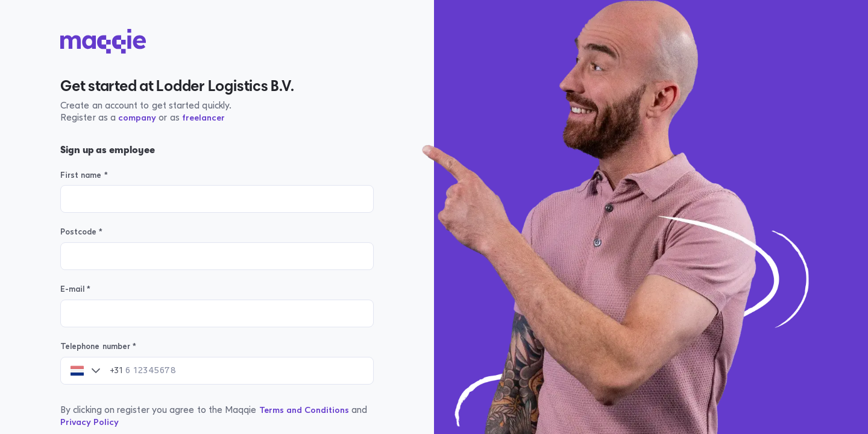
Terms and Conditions (304, 410)
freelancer (203, 118)
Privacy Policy (90, 422)
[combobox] (77, 371)
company (137, 118)
